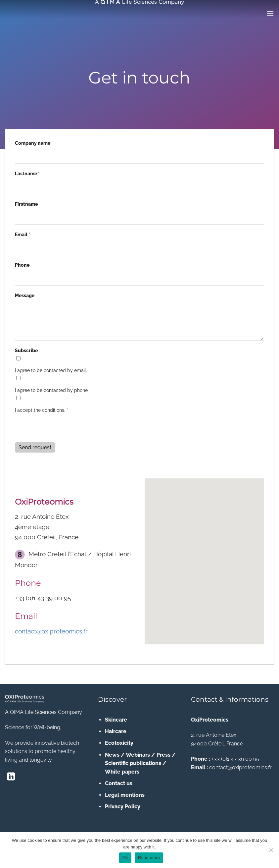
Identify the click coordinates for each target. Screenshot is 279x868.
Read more (149, 858)
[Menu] (270, 13)
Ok (125, 858)
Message (25, 295)
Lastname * (27, 173)
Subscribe (26, 350)
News (112, 755)
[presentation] (65, 429)
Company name (33, 143)
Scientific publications (133, 763)
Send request (35, 447)
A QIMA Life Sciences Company (44, 712)
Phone (22, 265)
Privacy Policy (123, 807)
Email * (23, 234)
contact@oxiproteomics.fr (51, 631)
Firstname (26, 204)
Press (163, 755)
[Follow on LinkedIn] (11, 777)
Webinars (138, 755)
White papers (122, 772)
